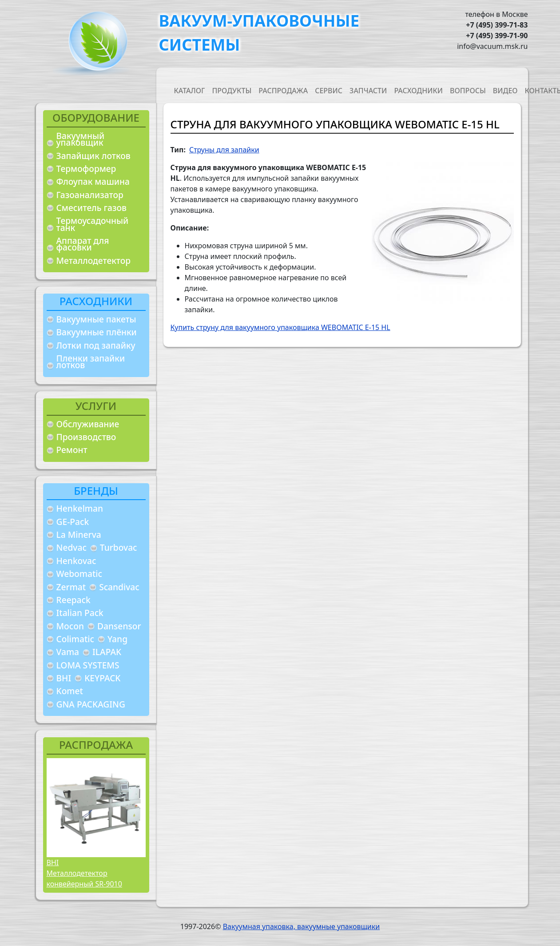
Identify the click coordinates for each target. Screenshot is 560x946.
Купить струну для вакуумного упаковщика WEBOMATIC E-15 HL (280, 327)
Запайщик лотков (93, 156)
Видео (505, 91)
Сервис (329, 91)
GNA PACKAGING (91, 704)
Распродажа (283, 91)
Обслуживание (88, 424)
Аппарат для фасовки (83, 244)
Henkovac (76, 561)
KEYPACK (102, 678)
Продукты (232, 91)
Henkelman (80, 508)
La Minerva (79, 535)
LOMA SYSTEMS (88, 665)
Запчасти (368, 91)
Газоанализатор (90, 195)
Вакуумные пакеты (96, 319)
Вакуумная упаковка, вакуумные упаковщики (302, 926)
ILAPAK (107, 652)
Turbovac (119, 547)
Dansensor (119, 626)
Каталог (190, 91)
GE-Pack (73, 522)
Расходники (418, 91)
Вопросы (468, 91)
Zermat (71, 587)
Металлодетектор (94, 260)
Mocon (70, 626)
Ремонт (72, 450)
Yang (117, 639)
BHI (64, 678)
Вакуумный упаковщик (81, 139)
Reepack (73, 600)
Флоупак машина (93, 181)
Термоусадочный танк (93, 224)
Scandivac (119, 587)
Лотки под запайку (96, 345)
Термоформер (86, 169)
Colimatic (75, 639)
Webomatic (79, 574)
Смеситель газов (92, 208)
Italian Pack (80, 613)
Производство (86, 437)
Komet (70, 691)
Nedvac (71, 547)
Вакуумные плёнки (97, 332)
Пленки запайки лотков (91, 362)
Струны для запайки (224, 150)
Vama (68, 652)
